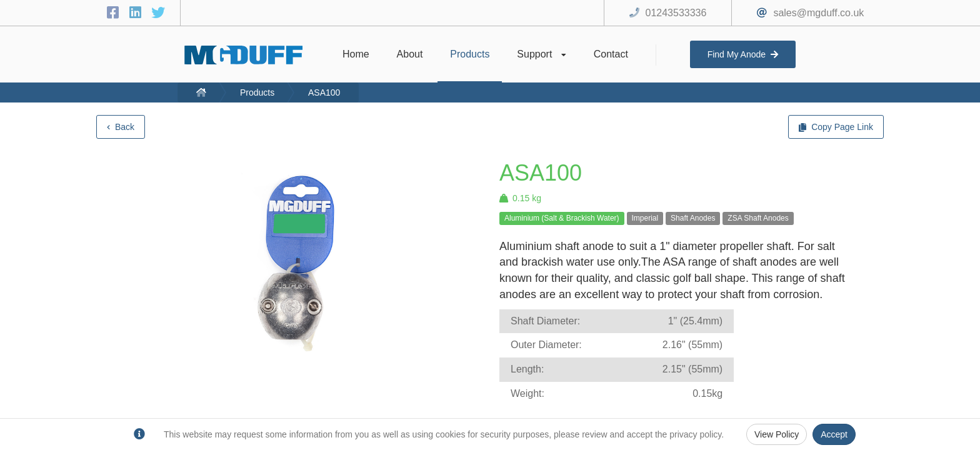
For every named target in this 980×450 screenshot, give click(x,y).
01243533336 (676, 13)
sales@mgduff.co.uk (818, 13)
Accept (834, 434)
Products (257, 92)
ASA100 (324, 92)
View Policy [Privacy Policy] (777, 434)
